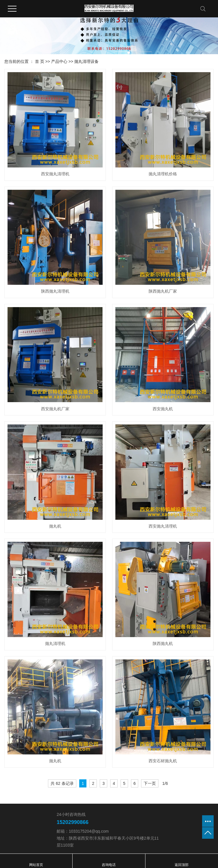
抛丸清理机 (55, 643)
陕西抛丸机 (163, 643)
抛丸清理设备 (86, 61)
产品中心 (59, 61)
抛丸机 (55, 526)
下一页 (150, 783)
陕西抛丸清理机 (55, 291)
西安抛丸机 (163, 409)
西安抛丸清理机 (55, 174)
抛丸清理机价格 (163, 174)
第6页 (171, 784)
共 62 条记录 (62, 783)
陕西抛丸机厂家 (163, 291)
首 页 (40, 61)
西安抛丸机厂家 (55, 409)
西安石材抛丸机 (163, 761)
